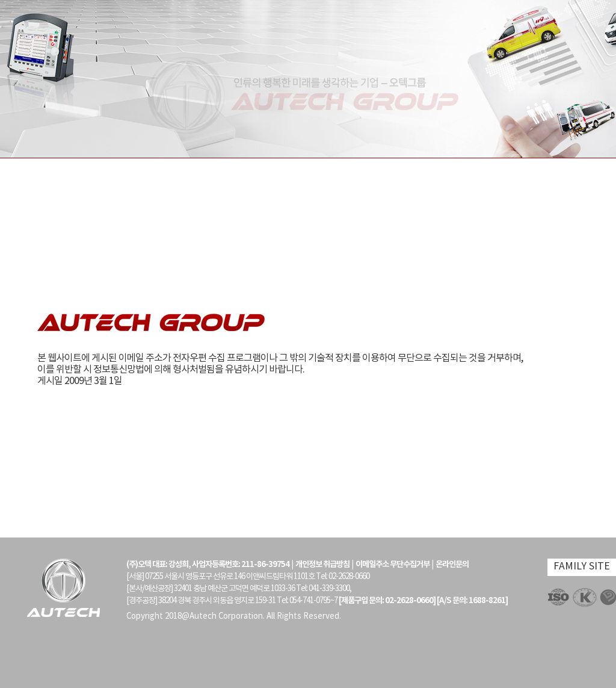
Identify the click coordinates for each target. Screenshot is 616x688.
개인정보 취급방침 (322, 565)
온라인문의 (452, 565)
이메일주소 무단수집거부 (393, 565)
